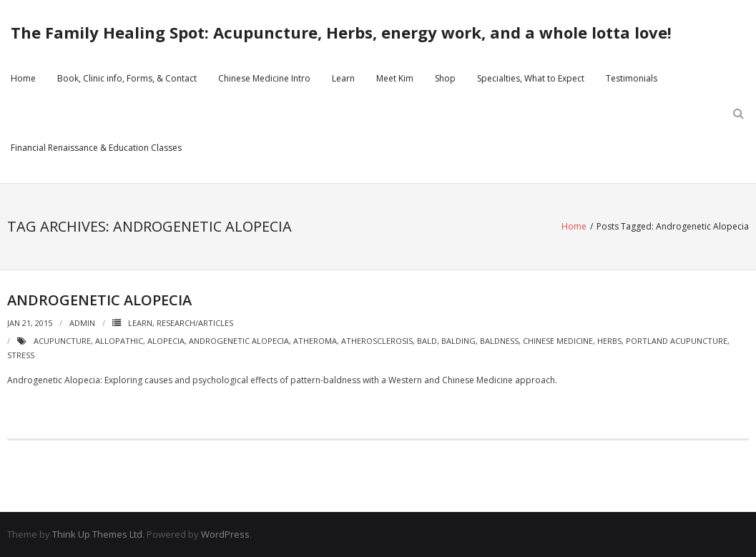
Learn (343, 78)
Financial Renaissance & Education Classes (96, 148)
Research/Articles (195, 323)
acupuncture (62, 341)
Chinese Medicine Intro (264, 78)
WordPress (225, 534)
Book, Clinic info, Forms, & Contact (127, 78)
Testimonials (632, 78)
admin (82, 323)
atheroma (315, 341)
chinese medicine (558, 341)
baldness (499, 341)
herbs (609, 341)
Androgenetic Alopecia (99, 300)
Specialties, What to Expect (531, 78)
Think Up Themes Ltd (97, 534)
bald (427, 341)
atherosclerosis (377, 341)
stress (21, 355)
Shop (445, 78)
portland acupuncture (677, 341)
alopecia (166, 341)
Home (23, 78)
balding (458, 341)
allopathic (119, 341)
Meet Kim (395, 78)
